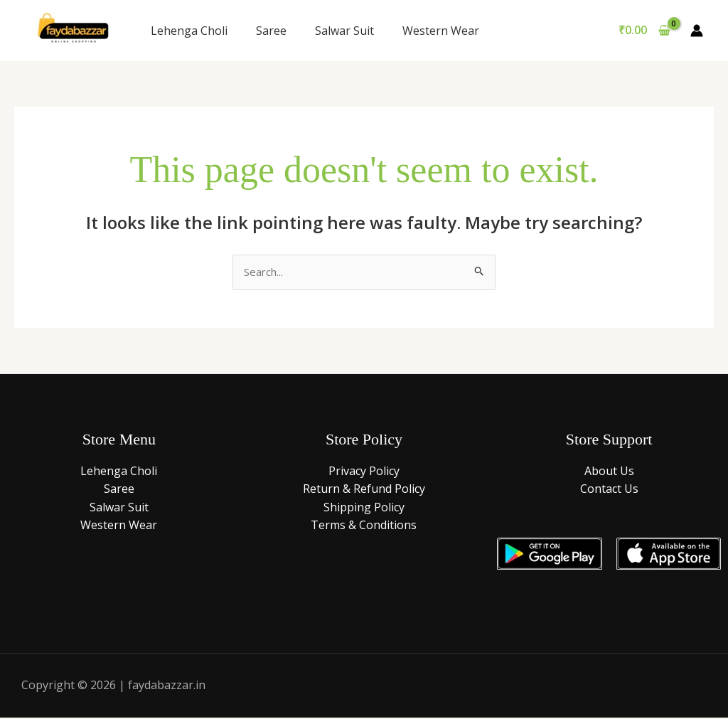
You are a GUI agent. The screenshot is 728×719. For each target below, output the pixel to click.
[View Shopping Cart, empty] (644, 31)
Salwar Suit (344, 31)
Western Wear (441, 31)
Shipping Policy (364, 508)
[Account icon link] (697, 31)
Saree (271, 31)
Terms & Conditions (364, 526)
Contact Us (609, 490)
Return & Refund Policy (364, 490)
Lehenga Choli (189, 31)
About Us (609, 472)
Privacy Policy (364, 472)
